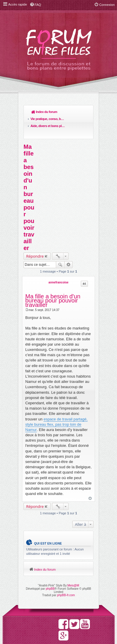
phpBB (50, 568)
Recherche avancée (69, 244)
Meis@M (73, 564)
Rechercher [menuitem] (86, 112)
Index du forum (37, 112)
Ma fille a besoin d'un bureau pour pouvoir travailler (29, 176)
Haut (90, 477)
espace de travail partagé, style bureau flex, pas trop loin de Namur (56, 403)
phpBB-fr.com (66, 574)
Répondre (35, 235)
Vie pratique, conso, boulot (53, 112)
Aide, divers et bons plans (69, 112)
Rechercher (60, 244)
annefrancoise (58, 261)
